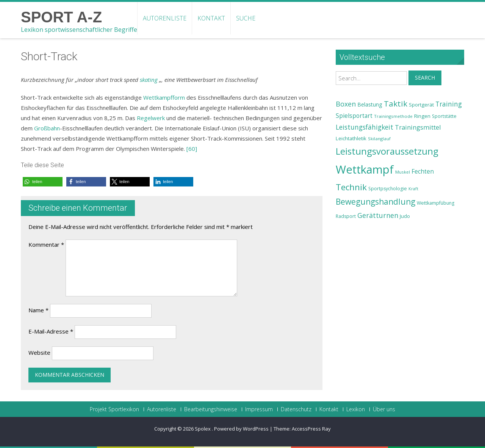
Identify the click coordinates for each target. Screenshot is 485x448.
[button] (43, 182)
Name (38, 310)
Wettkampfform (164, 97)
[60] (192, 149)
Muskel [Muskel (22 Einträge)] (403, 172)
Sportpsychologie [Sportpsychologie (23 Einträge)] (388, 189)
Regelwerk (151, 118)
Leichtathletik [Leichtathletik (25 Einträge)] (351, 138)
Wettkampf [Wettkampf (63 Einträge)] (365, 169)
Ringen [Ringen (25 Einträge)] (422, 116)
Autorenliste (165, 18)
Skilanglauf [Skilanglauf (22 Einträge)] (379, 139)
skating (149, 80)
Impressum (259, 409)
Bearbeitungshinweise (211, 409)
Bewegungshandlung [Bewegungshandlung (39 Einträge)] (375, 202)
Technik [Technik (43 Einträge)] (351, 187)
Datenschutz (296, 409)
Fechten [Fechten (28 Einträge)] (423, 172)
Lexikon (356, 409)
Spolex (203, 429)
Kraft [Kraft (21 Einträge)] (413, 189)
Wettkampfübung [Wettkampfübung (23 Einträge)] (436, 203)
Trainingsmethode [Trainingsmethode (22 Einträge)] (393, 116)
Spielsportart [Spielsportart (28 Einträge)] (354, 116)
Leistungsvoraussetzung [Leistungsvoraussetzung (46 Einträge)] (387, 151)
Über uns (384, 409)
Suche (246, 18)
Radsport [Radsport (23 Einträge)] (346, 216)
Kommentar (46, 244)
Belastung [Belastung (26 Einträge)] (370, 104)
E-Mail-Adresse (51, 331)
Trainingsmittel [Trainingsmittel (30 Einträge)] (418, 127)
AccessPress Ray (311, 429)
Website (39, 352)
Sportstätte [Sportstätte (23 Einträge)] (444, 116)
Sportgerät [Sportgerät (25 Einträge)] (421, 105)
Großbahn (47, 128)
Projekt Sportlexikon (114, 409)
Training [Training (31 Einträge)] (449, 104)
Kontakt (211, 18)
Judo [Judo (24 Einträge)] (405, 216)
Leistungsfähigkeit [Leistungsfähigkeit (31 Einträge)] (365, 127)
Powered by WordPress (241, 429)
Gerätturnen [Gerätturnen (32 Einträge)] (378, 215)
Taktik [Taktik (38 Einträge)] (396, 103)
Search (425, 78)
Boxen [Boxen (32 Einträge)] (346, 104)
